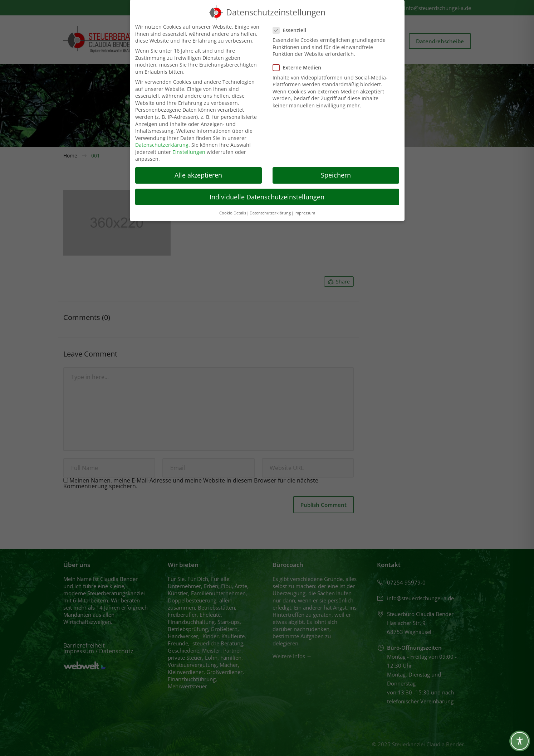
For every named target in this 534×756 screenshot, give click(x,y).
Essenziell (292, 30)
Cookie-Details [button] (233, 213)
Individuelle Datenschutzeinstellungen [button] (267, 197)
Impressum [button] (305, 213)
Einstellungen (189, 152)
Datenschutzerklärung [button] (270, 213)
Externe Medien (299, 67)
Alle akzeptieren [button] (198, 175)
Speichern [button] (336, 175)
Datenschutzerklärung (162, 145)
